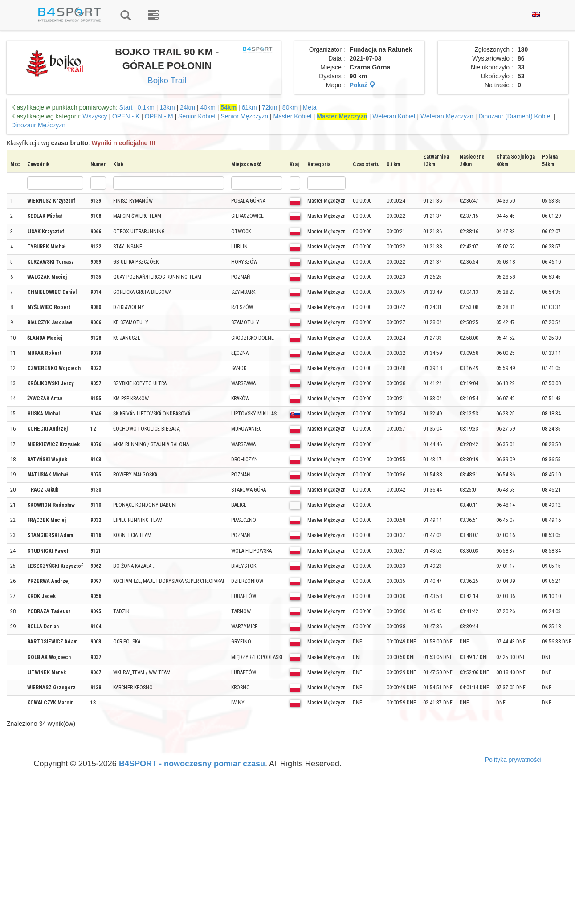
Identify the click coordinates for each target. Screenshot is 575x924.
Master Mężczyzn (342, 116)
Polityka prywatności (513, 760)
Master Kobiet (293, 116)
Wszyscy (95, 116)
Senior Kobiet (197, 116)
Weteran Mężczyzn (447, 116)
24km (188, 107)
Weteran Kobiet (394, 116)
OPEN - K (126, 116)
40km (208, 107)
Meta (310, 107)
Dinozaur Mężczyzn (38, 125)
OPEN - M (159, 116)
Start (126, 107)
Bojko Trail (167, 80)
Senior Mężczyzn (245, 116)
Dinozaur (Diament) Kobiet (515, 116)
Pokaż (363, 85)
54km (228, 107)
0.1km (146, 107)
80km (290, 107)
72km (269, 107)
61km (249, 107)
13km (167, 107)
